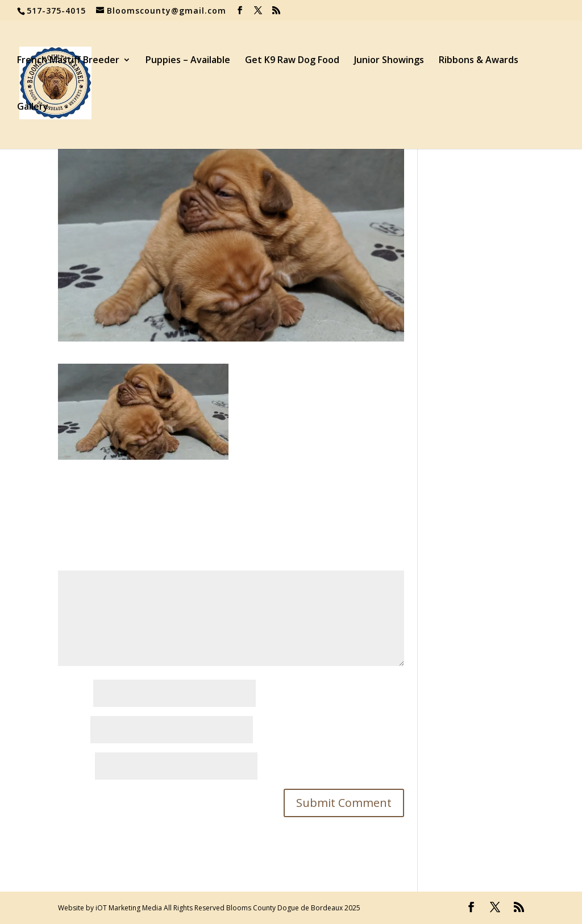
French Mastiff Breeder (68, 61)
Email (73, 730)
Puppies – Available (188, 61)
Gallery (33, 107)
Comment (82, 563)
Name (74, 694)
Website (75, 767)
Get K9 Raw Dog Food (292, 61)
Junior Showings (389, 61)
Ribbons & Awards (479, 61)
